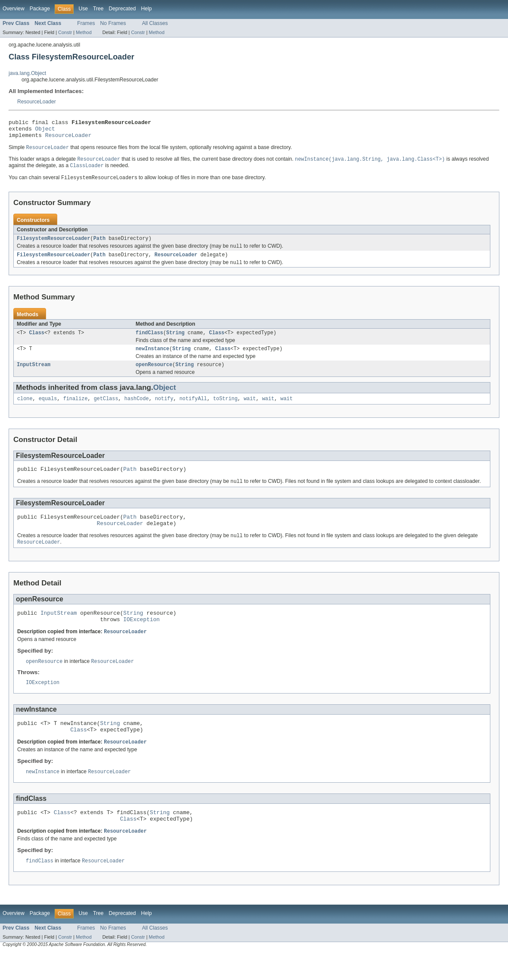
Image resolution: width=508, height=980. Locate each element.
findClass (149, 342)
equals (48, 410)
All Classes (155, 23)
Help (146, 9)
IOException (141, 638)
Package (40, 9)
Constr (65, 32)
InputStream (34, 375)
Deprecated (122, 9)
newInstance (152, 358)
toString (225, 410)
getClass (106, 410)
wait (250, 410)
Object (45, 131)
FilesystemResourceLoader (54, 245)
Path (99, 245)
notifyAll (193, 410)
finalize (76, 410)
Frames (86, 23)
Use (83, 9)
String (175, 342)
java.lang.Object (27, 73)
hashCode (137, 410)
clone (25, 410)
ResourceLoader (37, 102)
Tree (98, 9)
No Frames (113, 23)
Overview (14, 9)
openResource (154, 375)
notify (164, 410)
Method (84, 32)
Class (37, 342)
